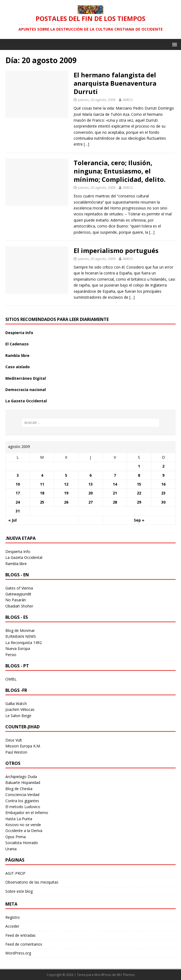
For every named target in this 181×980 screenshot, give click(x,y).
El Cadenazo (17, 344)
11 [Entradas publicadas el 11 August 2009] (42, 484)
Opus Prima (16, 837)
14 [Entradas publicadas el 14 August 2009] (115, 484)
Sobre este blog (19, 891)
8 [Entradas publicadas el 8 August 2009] (139, 475)
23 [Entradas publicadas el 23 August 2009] (163, 493)
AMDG (128, 100)
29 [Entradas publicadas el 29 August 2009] (139, 502)
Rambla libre (17, 355)
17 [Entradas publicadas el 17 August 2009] (18, 493)
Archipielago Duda (21, 777)
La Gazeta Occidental (26, 401)
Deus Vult (14, 740)
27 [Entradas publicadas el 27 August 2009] (90, 502)
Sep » (139, 520)
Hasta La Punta (19, 819)
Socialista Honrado (22, 843)
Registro (13, 917)
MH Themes (126, 975)
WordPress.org (18, 953)
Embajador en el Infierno (27, 813)
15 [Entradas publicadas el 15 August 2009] (139, 484)
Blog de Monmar (20, 630)
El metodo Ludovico (23, 807)
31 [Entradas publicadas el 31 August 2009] (18, 511)
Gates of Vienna (19, 588)
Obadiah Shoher (19, 606)
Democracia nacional (26, 390)
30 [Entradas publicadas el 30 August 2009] (163, 502)
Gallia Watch (16, 704)
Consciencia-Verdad (22, 795)
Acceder (12, 926)
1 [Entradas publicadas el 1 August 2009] (139, 466)
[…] (86, 144)
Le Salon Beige (18, 716)
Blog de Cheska (19, 789)
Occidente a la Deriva (24, 831)
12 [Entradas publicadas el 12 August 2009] (66, 484)
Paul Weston (16, 752)
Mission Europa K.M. (23, 746)
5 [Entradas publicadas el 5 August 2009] (66, 475)
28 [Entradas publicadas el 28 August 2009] (115, 502)
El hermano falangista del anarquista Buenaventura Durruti (115, 83)
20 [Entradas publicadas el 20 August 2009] (90, 493)
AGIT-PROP (15, 873)
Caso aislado (18, 367)
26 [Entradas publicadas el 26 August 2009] (66, 502)
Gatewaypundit (18, 594)
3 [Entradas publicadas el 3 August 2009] (18, 475)
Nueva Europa (18, 648)
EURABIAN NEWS (21, 636)
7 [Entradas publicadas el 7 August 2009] (115, 475)
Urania (11, 849)
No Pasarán (16, 600)
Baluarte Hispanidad (23, 782)
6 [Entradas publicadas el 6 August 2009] (90, 475)
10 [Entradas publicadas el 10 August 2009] (18, 484)
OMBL (11, 679)
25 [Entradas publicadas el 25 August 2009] (42, 502)
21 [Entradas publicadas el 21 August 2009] (115, 493)
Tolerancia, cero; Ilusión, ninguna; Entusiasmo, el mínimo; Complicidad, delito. (120, 171)
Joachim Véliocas (20, 709)
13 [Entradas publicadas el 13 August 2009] (90, 484)
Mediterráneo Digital (26, 378)
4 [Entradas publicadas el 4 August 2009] (42, 475)
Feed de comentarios (24, 944)
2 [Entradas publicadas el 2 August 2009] (163, 466)
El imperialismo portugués (116, 250)
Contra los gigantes (22, 801)
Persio (11, 655)
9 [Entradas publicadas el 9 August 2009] (163, 475)
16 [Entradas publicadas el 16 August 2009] (163, 484)
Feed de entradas (20, 935)
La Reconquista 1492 (24, 643)
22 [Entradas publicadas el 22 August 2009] (139, 493)
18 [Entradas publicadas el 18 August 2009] (42, 493)
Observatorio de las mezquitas (32, 882)
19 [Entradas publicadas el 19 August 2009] (66, 493)
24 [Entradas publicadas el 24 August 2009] (18, 502)
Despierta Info (19, 333)
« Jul (12, 520)
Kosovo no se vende (23, 825)
